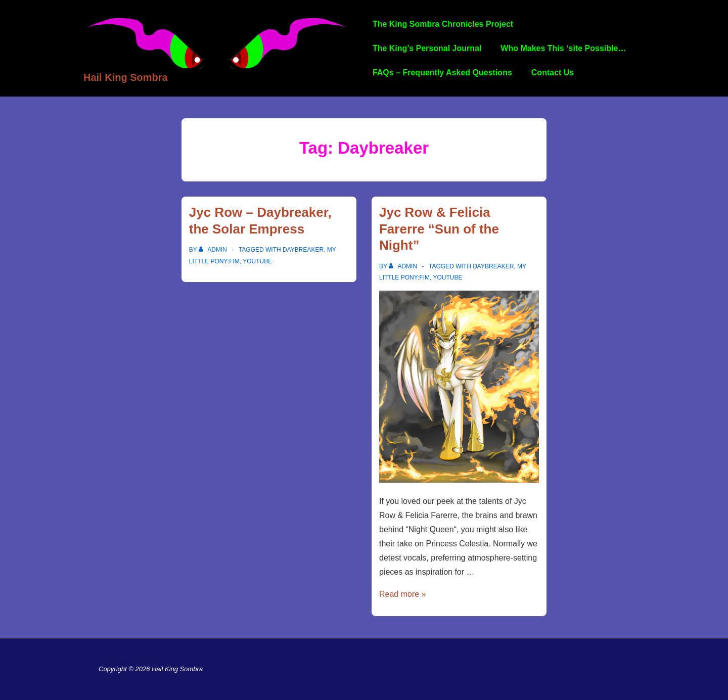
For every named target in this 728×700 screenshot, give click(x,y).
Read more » (403, 594)
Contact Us (553, 73)
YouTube (257, 261)
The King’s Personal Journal (427, 48)
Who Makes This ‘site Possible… (563, 48)
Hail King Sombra (126, 77)
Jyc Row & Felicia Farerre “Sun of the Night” (439, 229)
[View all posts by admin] (214, 250)
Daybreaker (303, 250)
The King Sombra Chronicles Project (443, 24)
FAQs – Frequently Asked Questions (442, 73)
